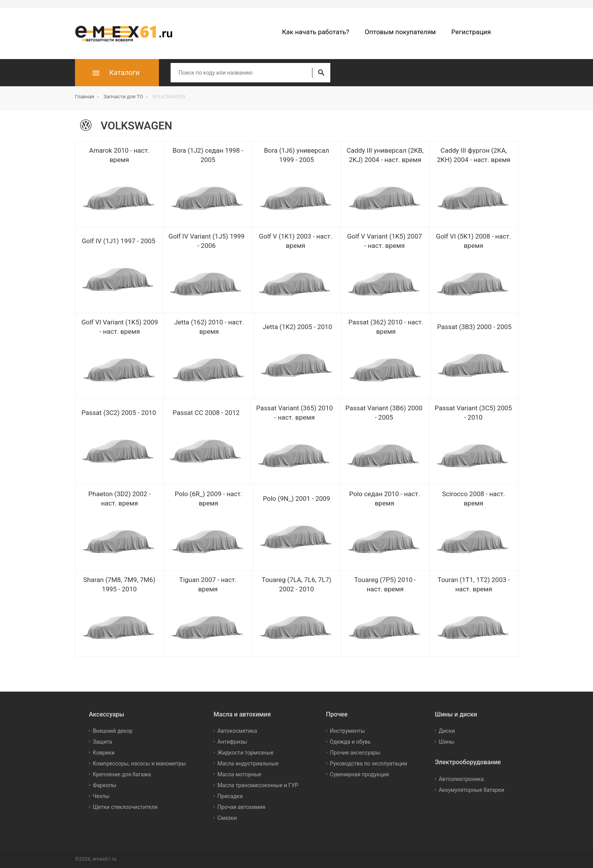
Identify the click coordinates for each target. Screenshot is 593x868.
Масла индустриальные (248, 763)
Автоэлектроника (461, 779)
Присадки (230, 796)
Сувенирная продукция (359, 774)
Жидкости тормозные (246, 753)
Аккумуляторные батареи (471, 790)
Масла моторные (240, 774)
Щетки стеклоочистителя (125, 807)
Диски (447, 731)
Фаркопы (105, 785)
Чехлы (101, 796)
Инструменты (347, 731)
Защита (103, 742)
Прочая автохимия (242, 807)
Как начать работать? (316, 32)
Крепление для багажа (122, 774)
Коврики (104, 753)
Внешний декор (113, 731)
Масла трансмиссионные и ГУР (258, 785)
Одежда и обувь (350, 742)
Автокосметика (237, 731)
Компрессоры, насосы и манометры (140, 763)
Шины (446, 742)
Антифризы (232, 742)
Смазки (227, 818)
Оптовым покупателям (400, 32)
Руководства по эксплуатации (369, 763)
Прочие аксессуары (355, 753)
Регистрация (471, 32)
